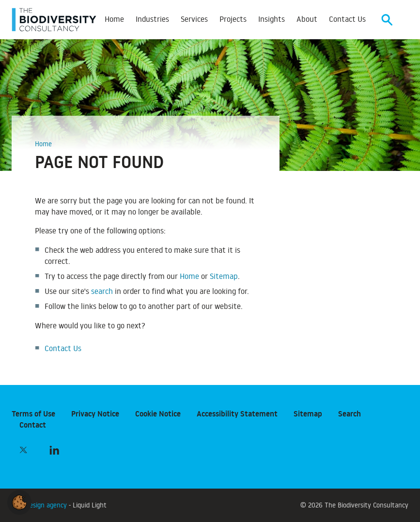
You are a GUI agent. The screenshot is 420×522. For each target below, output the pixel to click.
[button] (19, 501)
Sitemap (224, 276)
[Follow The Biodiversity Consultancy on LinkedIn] (54, 450)
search (102, 291)
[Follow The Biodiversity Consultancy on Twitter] (23, 450)
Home (189, 276)
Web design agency (40, 505)
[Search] (387, 20)
